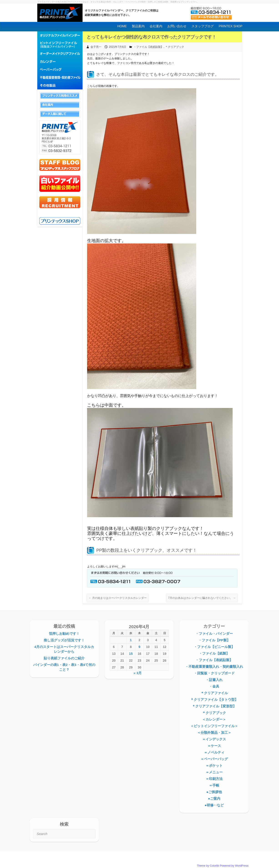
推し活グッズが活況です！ (64, 640)
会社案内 (156, 26)
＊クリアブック (175, 47)
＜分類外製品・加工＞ (214, 733)
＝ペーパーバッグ (214, 759)
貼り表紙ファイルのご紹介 (64, 658)
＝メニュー (214, 772)
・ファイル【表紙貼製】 (148, 47)
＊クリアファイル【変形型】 (214, 706)
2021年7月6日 (118, 47)
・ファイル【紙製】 (214, 653)
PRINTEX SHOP (231, 26)
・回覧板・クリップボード (214, 673)
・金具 (214, 686)
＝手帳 (214, 785)
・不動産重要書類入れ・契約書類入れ (214, 667)
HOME (122, 26)
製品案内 (138, 26)
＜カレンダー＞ (214, 719)
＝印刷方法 (214, 779)
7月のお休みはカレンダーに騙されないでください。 (202, 598)
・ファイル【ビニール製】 (214, 647)
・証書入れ (214, 680)
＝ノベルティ (214, 752)
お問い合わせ (177, 26)
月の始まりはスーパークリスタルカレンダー (118, 598)
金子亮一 (96, 47)
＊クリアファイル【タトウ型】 (214, 700)
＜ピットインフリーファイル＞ (214, 726)
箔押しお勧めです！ (64, 634)
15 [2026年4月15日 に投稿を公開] (131, 654)
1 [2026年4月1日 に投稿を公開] (131, 640)
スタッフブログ (203, 26)
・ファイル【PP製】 (214, 640)
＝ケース (214, 746)
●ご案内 (214, 798)
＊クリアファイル (214, 693)
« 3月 (138, 673)
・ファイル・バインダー (214, 634)
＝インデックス (214, 739)
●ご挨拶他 (214, 792)
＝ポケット (214, 766)
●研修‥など (214, 805)
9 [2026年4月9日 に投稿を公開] (139, 647)
